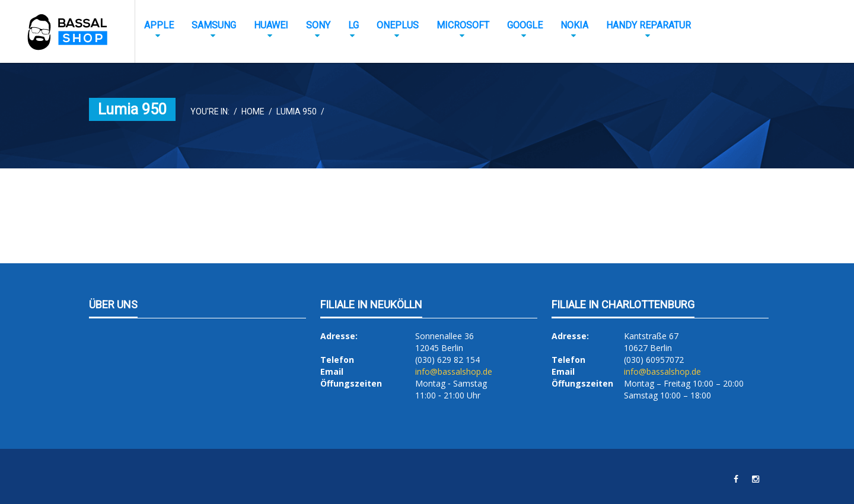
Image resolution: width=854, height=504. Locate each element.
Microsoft (463, 25)
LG (353, 25)
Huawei (271, 25)
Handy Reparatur (649, 25)
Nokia (574, 25)
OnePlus (398, 25)
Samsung (214, 25)
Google (525, 25)
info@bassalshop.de (454, 371)
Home (253, 111)
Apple (159, 25)
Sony (318, 25)
